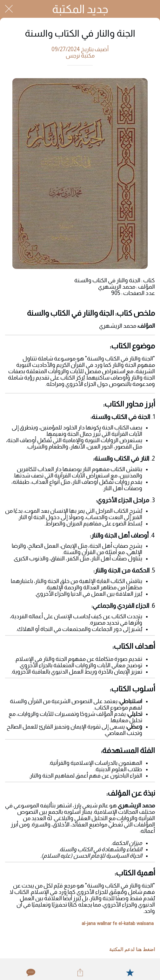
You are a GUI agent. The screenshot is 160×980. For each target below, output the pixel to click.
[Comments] (30, 972)
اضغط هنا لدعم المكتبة (132, 949)
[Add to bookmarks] (130, 972)
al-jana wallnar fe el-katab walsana (118, 923)
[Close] (9, 9)
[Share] (80, 972)
